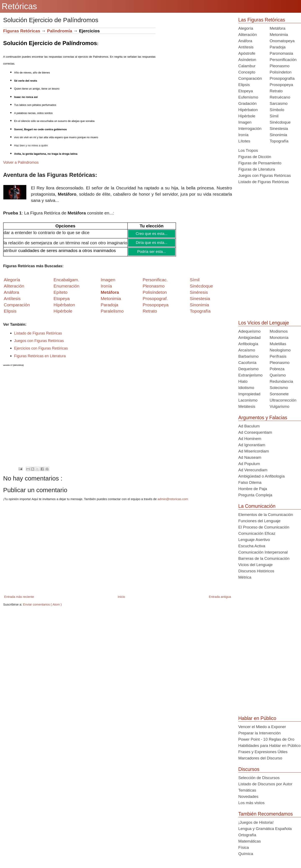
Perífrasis (278, 356)
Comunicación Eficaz (257, 533)
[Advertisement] (194, 57)
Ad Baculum (249, 426)
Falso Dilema (250, 482)
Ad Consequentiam (255, 432)
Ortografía (247, 835)
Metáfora (277, 28)
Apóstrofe (247, 53)
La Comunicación (257, 506)
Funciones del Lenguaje (259, 521)
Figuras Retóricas (22, 31)
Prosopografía (282, 78)
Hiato (243, 381)
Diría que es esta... (152, 243)
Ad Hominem (250, 439)
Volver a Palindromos (21, 162)
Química (246, 854)
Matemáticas (250, 841)
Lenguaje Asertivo (254, 540)
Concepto (247, 72)
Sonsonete (279, 394)
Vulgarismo (279, 406)
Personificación (283, 60)
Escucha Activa (252, 546)
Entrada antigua (220, 597)
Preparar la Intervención (260, 733)
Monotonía (279, 338)
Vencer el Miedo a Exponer (262, 727)
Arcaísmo (247, 350)
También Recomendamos (266, 814)
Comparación (17, 305)
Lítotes (244, 141)
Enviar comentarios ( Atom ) (42, 604)
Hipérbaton (248, 110)
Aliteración (248, 35)
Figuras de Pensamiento (260, 163)
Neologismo (280, 350)
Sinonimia (278, 135)
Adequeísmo (249, 331)
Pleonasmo (280, 66)
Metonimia (111, 298)
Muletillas (278, 344)
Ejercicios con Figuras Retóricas (41, 348)
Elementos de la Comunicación (266, 515)
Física (244, 847)
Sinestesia (279, 129)
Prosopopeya (281, 85)
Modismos (279, 331)
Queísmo (278, 375)
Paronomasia (281, 53)
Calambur (247, 66)
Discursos (249, 769)
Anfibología (248, 344)
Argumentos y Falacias (263, 418)
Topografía (279, 141)
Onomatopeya (282, 41)
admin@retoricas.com (173, 499)
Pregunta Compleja (255, 495)
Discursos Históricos (256, 571)
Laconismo (248, 400)
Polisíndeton (281, 72)
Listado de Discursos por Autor (265, 784)
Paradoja (110, 305)
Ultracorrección (283, 400)
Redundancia (281, 381)
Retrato (276, 91)
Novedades (248, 796)
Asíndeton (247, 60)
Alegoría (246, 28)
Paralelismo (112, 311)
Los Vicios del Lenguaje (264, 323)
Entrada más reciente (19, 597)
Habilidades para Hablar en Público (269, 746)
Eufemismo (248, 97)
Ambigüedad (249, 338)
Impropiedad (249, 394)
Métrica (245, 577)
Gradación (247, 103)
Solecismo (279, 388)
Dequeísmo (248, 369)
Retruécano (280, 97)
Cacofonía (247, 363)
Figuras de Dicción (255, 157)
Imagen (245, 122)
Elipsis (10, 311)
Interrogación (250, 129)
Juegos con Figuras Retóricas (39, 341)
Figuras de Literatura (257, 169)
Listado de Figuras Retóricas (38, 333)
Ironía (243, 135)
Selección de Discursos (259, 778)
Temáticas (247, 790)
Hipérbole (247, 116)
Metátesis (247, 406)
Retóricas (19, 6)
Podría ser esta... (152, 252)
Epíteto (61, 292)
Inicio (121, 597)
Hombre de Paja (253, 489)
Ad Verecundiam (253, 470)
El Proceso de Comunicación (264, 527)
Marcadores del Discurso (260, 758)
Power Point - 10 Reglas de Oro (266, 739)
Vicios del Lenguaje (255, 565)
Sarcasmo (279, 103)
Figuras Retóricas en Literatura (40, 356)
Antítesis (246, 47)
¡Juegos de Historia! (256, 822)
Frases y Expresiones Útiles (263, 752)
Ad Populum (249, 464)
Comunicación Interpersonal (263, 552)
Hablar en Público (257, 718)
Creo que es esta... (152, 234)
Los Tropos (248, 150)
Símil (274, 116)
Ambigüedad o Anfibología (261, 476)
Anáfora (245, 41)
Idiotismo (246, 388)
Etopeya (246, 91)
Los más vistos (251, 803)
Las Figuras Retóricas (262, 20)
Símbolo (277, 110)
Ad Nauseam (250, 457)
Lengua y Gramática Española (265, 829)
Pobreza (277, 369)
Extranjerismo (250, 375)
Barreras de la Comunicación (264, 558)
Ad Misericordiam (254, 451)
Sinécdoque (280, 122)
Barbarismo (248, 356)
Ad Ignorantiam (252, 445)
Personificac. (155, 280)
